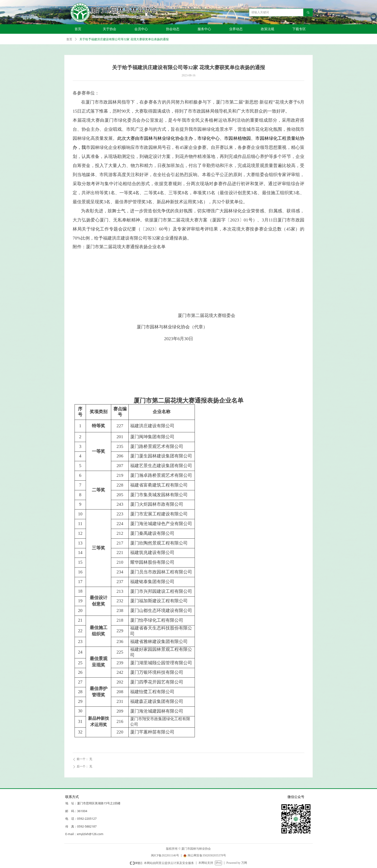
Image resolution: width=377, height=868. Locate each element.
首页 (69, 39)
